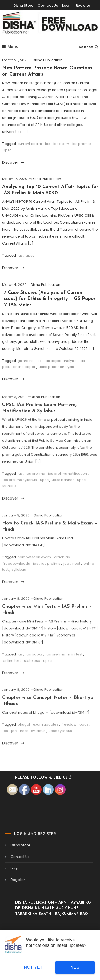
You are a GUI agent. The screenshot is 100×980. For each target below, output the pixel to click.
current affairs (30, 144)
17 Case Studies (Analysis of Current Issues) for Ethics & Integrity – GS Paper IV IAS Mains (49, 299)
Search (88, 47)
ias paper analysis (61, 361)
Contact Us (48, 5)
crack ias (62, 570)
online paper (24, 367)
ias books (34, 667)
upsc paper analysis (56, 367)
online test (12, 674)
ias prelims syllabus (20, 493)
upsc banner (63, 493)
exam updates (46, 737)
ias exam (61, 144)
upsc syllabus (60, 744)
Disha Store (23, 5)
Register (83, 5)
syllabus (19, 583)
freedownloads (16, 577)
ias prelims (35, 487)
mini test (75, 667)
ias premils (82, 144)
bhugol (24, 737)
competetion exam (34, 570)
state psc (32, 674)
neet (76, 577)
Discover (13, 162)
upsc (7, 150)
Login (67, 5)
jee (66, 577)
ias (48, 144)
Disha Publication (48, 60)
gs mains (25, 361)
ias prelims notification (67, 487)
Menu (10, 46)
